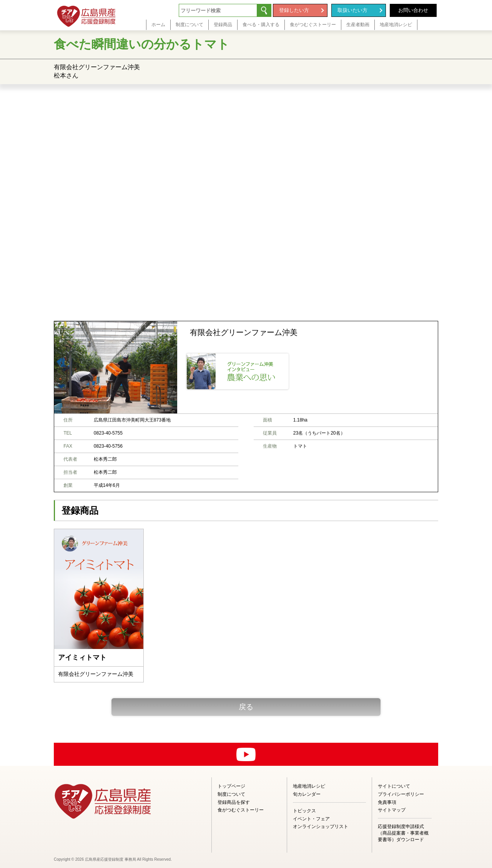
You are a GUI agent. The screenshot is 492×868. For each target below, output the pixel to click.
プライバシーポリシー (401, 794)
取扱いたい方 (352, 10)
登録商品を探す (234, 802)
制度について (231, 794)
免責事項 (387, 802)
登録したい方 (294, 10)
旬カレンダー (307, 794)
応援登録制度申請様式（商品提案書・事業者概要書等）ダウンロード (403, 833)
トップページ (231, 786)
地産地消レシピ (309, 786)
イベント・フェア (311, 819)
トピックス (304, 811)
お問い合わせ (413, 10)
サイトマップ (392, 810)
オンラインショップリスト (321, 827)
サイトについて (394, 786)
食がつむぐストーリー (241, 810)
